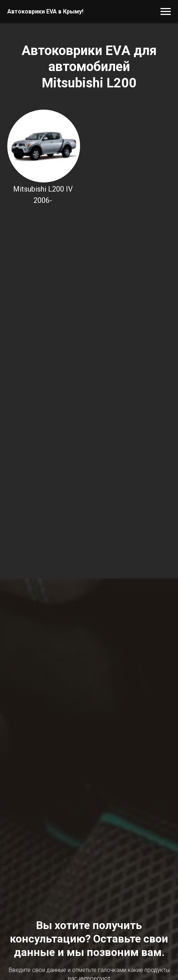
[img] (44, 146)
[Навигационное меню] (166, 12)
